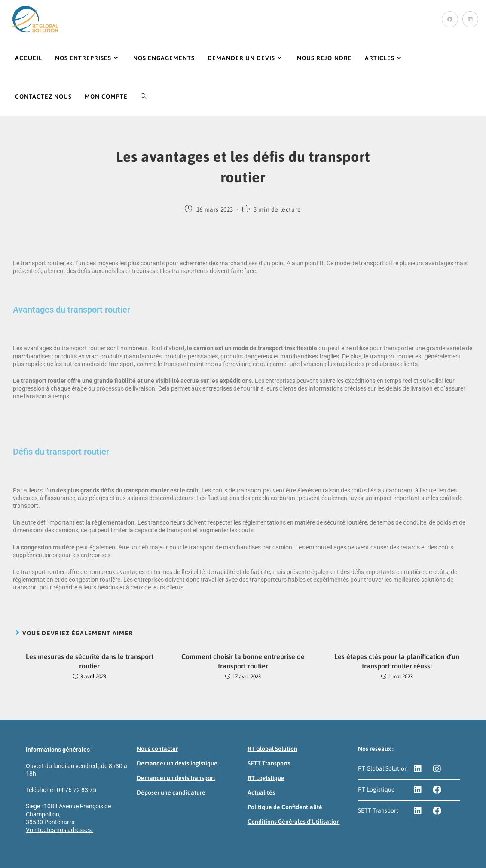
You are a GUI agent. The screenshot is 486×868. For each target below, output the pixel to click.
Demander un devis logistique (177, 763)
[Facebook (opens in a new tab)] (450, 19)
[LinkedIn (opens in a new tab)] (470, 19)
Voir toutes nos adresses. (60, 830)
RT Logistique (266, 778)
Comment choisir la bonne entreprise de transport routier (243, 661)
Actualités (261, 792)
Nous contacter (157, 749)
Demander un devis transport (176, 778)
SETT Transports (269, 763)
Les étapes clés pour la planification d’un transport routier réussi (397, 661)
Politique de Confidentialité (285, 807)
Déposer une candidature (171, 792)
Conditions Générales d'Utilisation (294, 822)
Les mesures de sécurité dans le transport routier (90, 661)
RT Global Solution (272, 749)
